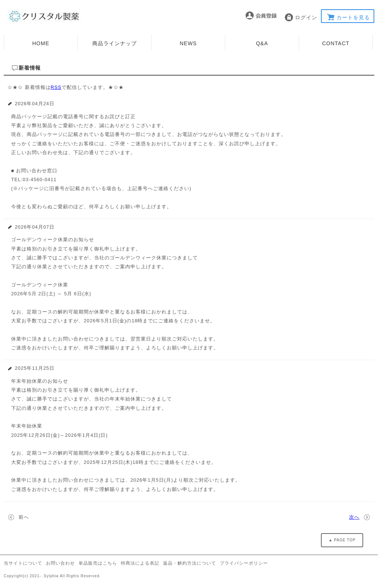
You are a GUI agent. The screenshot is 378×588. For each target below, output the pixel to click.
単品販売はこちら (98, 563)
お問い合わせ (60, 563)
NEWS (188, 43)
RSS (56, 87)
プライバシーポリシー (244, 563)
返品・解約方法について (190, 563)
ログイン (306, 17)
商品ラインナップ (115, 43)
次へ (354, 517)
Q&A (262, 43)
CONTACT (336, 43)
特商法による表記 (140, 563)
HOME (41, 43)
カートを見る (353, 17)
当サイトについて (23, 563)
